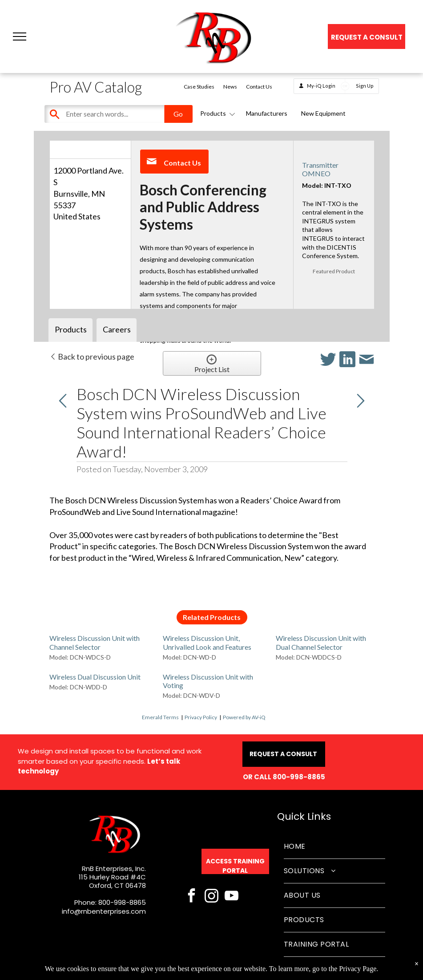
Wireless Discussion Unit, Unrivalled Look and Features (207, 642)
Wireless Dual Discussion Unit (95, 677)
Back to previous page (92, 356)
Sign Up (365, 86)
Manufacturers (267, 113)
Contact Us (259, 87)
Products (216, 113)
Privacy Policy (201, 717)
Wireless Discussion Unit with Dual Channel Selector (321, 642)
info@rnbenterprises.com (104, 911)
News (230, 87)
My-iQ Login (321, 86)
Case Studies (199, 87)
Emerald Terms (160, 717)
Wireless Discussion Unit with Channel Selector (95, 642)
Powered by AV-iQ (244, 717)
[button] (20, 36)
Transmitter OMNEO (320, 169)
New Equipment (323, 113)
